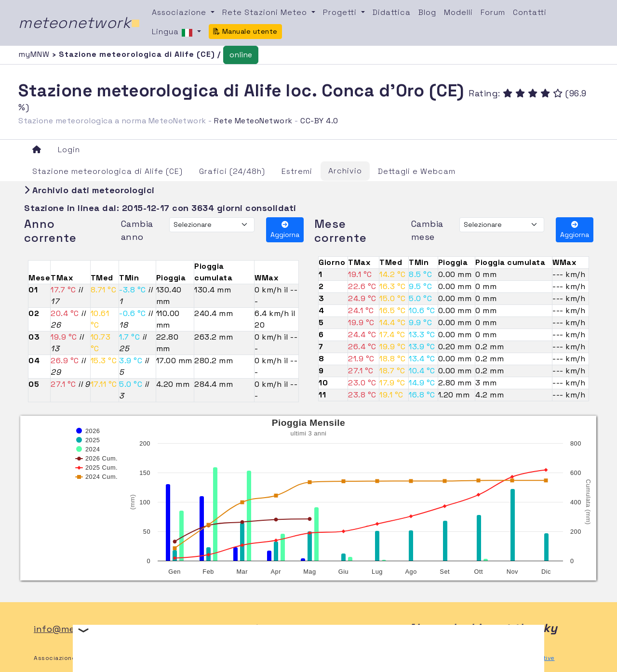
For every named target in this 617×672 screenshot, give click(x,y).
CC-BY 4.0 (319, 121)
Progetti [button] (341, 12)
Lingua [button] (174, 32)
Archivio (345, 171)
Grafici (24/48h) (232, 171)
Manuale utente (245, 31)
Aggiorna (285, 230)
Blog (427, 12)
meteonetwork (79, 23)
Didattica (392, 12)
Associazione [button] (180, 12)
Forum (493, 12)
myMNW (35, 54)
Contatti (530, 12)
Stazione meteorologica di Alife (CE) (107, 171)
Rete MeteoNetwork (253, 121)
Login (69, 150)
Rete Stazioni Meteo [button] (266, 12)
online (241, 55)
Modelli (458, 12)
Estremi (297, 171)
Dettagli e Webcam (417, 171)
